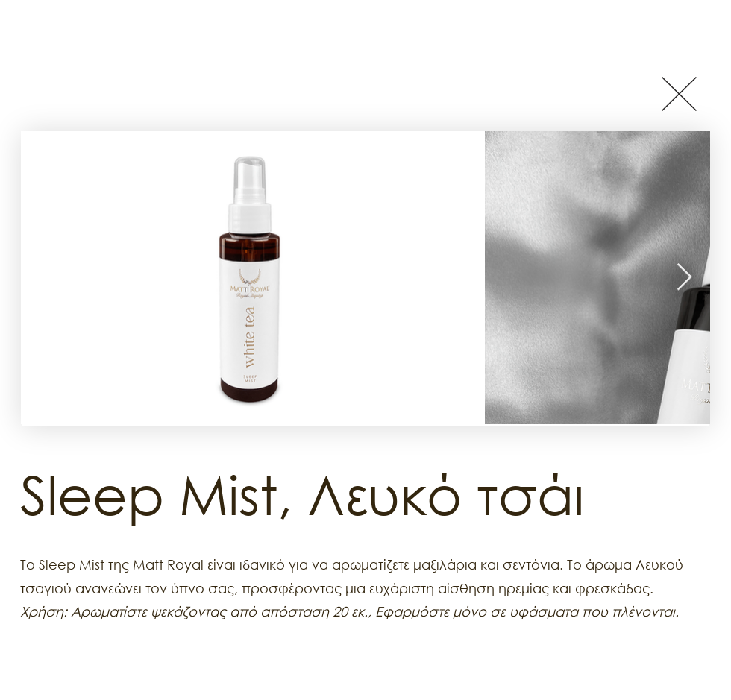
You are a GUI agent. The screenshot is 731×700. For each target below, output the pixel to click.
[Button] (679, 94)
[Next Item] (684, 278)
